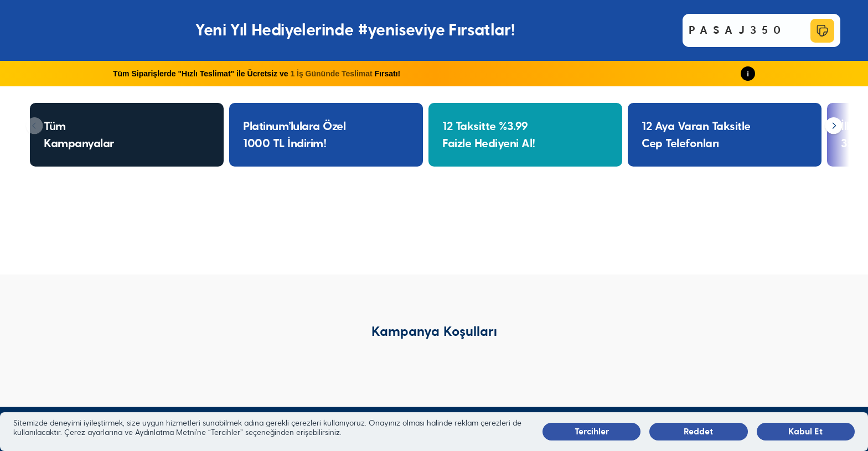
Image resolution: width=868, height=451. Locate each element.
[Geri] (34, 127)
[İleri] (834, 127)
